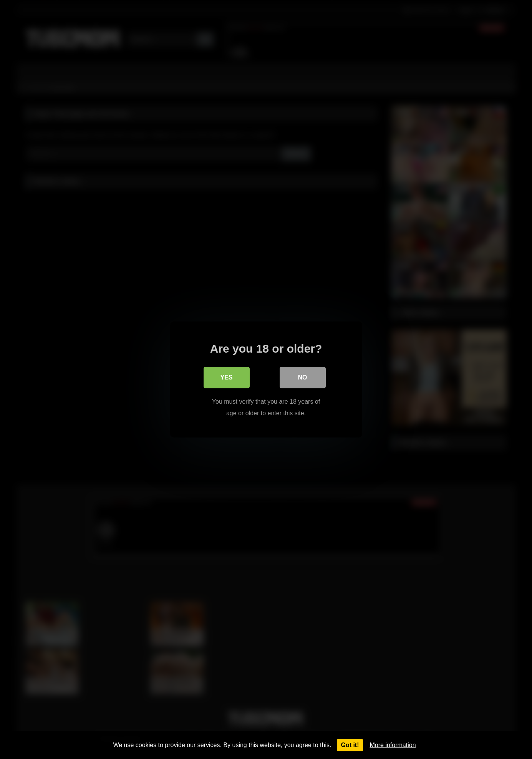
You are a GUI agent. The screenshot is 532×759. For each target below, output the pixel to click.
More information (393, 745)
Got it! (350, 745)
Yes (226, 377)
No (303, 377)
